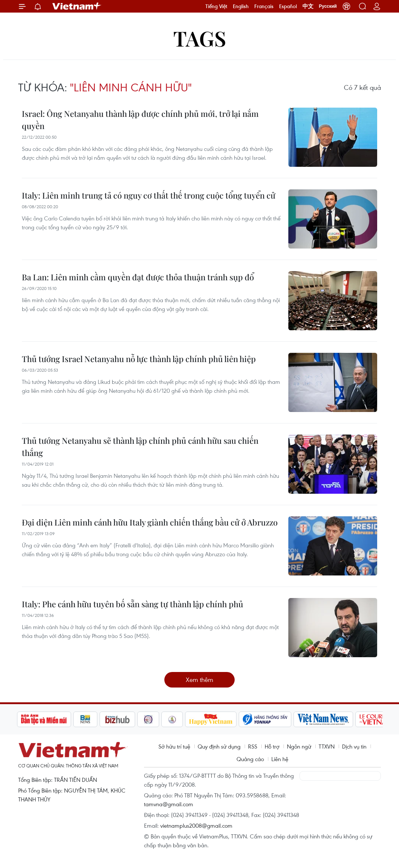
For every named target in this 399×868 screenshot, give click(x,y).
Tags (200, 38)
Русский (328, 6)
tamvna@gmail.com (169, 804)
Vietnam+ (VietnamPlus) (77, 6)
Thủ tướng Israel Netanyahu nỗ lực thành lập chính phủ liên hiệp (139, 359)
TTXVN (327, 746)
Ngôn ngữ (299, 746)
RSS (253, 746)
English (241, 6)
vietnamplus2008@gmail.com (196, 825)
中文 (308, 6)
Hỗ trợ (272, 746)
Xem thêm (199, 680)
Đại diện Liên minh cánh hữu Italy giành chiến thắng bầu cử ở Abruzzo (150, 522)
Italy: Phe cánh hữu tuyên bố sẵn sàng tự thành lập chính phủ (133, 604)
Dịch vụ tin (354, 746)
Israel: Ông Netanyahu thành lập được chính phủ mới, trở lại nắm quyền (140, 120)
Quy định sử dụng (219, 746)
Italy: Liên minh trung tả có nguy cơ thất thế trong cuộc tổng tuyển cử (149, 195)
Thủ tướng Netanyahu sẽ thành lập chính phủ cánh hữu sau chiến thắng (140, 447)
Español (288, 6)
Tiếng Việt (216, 6)
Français (264, 6)
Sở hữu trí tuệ (174, 746)
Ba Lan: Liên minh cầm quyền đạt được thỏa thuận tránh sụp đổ (138, 277)
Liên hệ (280, 759)
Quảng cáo (250, 759)
